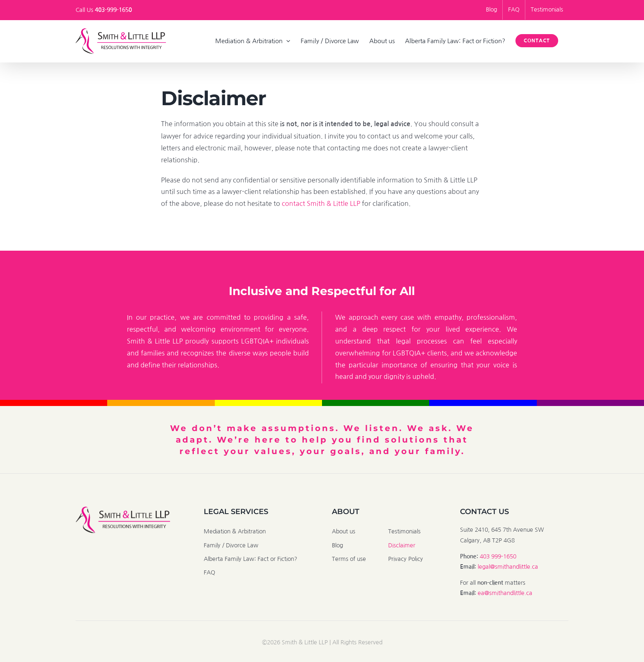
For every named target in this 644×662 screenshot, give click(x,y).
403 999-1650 (498, 556)
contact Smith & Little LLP (321, 203)
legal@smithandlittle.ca (508, 567)
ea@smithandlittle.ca (505, 593)
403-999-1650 (113, 10)
